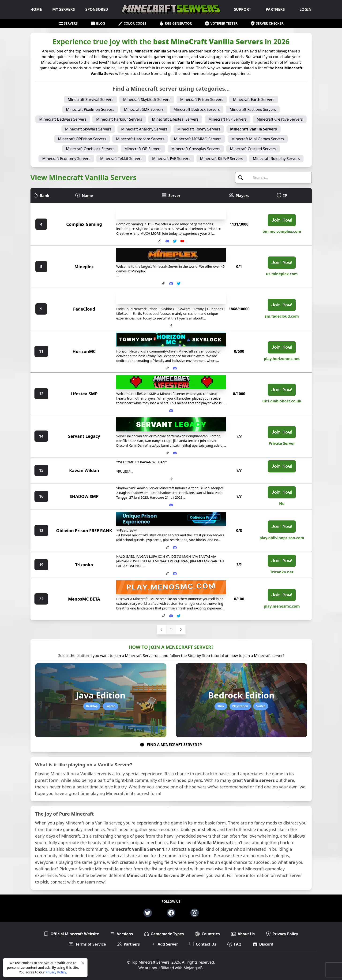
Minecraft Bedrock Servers (197, 109)
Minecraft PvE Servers (171, 159)
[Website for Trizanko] (167, 573)
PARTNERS (275, 9)
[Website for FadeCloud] (171, 326)
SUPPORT (242, 9)
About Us (243, 934)
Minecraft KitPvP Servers (222, 159)
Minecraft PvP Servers (227, 119)
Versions (122, 934)
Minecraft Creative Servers (280, 119)
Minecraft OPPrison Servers (82, 139)
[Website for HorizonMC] (167, 368)
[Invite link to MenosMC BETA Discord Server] (171, 616)
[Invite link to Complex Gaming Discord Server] (167, 241)
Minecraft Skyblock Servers (147, 100)
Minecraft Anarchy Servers (144, 129)
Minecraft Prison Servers (202, 100)
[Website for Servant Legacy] (167, 453)
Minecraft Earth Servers (254, 100)
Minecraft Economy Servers (66, 159)
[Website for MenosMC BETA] (164, 616)
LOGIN (305, 9)
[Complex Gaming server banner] (171, 212)
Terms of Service (87, 944)
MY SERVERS (64, 9)
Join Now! (282, 220)
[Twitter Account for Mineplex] (179, 283)
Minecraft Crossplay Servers (196, 149)
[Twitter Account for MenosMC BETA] (179, 616)
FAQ (234, 944)
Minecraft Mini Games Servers (258, 139)
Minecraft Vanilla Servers (254, 129)
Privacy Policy (56, 972)
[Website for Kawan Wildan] (171, 479)
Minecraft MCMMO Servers (198, 139)
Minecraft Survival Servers (91, 100)
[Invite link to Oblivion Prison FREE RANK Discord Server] (175, 547)
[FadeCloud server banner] (171, 297)
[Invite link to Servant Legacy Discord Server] (175, 453)
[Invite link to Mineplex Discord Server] (171, 283)
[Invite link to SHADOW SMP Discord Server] (171, 505)
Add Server (164, 944)
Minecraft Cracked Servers (253, 149)
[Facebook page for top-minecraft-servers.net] (171, 913)
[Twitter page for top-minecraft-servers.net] (148, 913)
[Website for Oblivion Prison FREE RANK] (167, 547)
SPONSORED (97, 9)
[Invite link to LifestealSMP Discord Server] (171, 411)
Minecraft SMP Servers (144, 109)
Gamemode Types (164, 934)
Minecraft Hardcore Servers (140, 139)
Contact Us (203, 944)
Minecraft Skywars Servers (88, 129)
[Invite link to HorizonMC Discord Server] (175, 368)
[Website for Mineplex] (164, 283)
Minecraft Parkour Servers (119, 119)
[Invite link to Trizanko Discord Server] (175, 573)
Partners (129, 944)
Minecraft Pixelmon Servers (90, 109)
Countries (207, 934)
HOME (36, 9)
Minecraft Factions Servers (253, 109)
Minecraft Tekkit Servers (121, 159)
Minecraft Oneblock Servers (90, 149)
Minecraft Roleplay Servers (276, 159)
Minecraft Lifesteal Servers (175, 119)
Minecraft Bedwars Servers (63, 119)
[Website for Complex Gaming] (160, 241)
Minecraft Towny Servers (199, 129)
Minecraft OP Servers (143, 149)
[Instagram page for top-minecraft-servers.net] (195, 913)
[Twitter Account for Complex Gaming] (175, 241)
